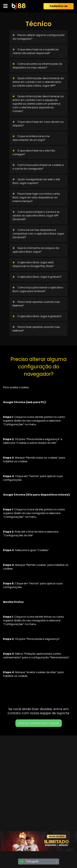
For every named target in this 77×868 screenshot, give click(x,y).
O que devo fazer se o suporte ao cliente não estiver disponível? (36, 51)
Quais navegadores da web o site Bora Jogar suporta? (36, 181)
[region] (38, 841)
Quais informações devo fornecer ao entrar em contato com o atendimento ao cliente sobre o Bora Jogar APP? (38, 82)
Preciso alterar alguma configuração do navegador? (38, 37)
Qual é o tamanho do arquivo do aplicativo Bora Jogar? (36, 250)
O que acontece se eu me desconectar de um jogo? (31, 138)
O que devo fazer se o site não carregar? (34, 152)
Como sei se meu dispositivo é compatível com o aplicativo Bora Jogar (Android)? (38, 234)
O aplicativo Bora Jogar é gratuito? (37, 277)
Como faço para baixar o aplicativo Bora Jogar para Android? (38, 289)
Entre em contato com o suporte (39, 723)
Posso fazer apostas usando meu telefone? (36, 304)
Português (29, 861)
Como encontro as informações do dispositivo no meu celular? (37, 66)
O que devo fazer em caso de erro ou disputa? (38, 124)
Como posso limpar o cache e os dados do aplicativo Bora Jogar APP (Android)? (36, 216)
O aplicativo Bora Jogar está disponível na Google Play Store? (33, 264)
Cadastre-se (59, 6)
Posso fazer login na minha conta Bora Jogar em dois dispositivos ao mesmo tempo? (36, 197)
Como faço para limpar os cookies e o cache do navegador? (38, 167)
